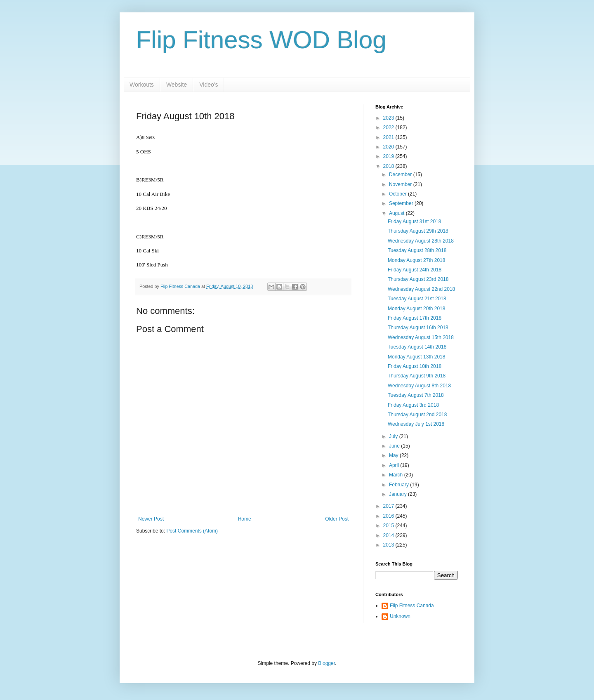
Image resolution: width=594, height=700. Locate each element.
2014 (389, 535)
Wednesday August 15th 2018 (421, 337)
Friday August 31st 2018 (414, 222)
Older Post (337, 519)
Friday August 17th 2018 (415, 318)
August (397, 213)
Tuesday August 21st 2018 (417, 299)
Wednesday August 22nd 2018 (421, 289)
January (398, 494)
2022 (389, 127)
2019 (389, 156)
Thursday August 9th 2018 (417, 376)
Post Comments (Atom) (192, 531)
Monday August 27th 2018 (416, 260)
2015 (389, 526)
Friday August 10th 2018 (415, 366)
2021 (389, 137)
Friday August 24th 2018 (415, 270)
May (394, 455)
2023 (389, 118)
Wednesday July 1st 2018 (416, 424)
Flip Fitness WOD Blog (261, 40)
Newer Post (151, 519)
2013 (389, 545)
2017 (389, 506)
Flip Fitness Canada (412, 606)
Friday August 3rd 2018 (413, 405)
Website (177, 85)
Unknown (400, 616)
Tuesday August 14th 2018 (417, 347)
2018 (389, 166)
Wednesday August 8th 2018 (419, 386)
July (394, 436)
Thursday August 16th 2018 (418, 328)
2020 (389, 147)
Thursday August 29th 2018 (418, 231)
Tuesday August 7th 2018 (416, 395)
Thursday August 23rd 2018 (418, 279)
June (395, 446)
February (400, 485)
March (397, 475)
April (395, 465)
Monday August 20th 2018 (416, 309)
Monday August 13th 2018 (416, 357)
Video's (209, 85)
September (402, 203)
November (401, 184)
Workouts (142, 85)
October (398, 194)
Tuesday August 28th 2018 (417, 250)
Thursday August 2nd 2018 (417, 415)
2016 (389, 516)
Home (245, 519)
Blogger (326, 663)
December (401, 174)
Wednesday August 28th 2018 (421, 241)
